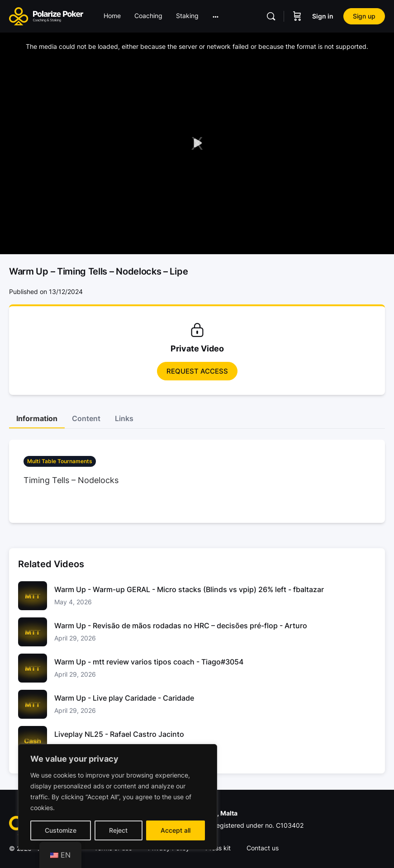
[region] (118, 797)
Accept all (176, 830)
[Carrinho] (297, 16)
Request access (197, 371)
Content (86, 418)
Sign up (364, 16)
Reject (118, 830)
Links (124, 418)
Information (37, 418)
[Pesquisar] (271, 16)
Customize (61, 830)
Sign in (323, 16)
